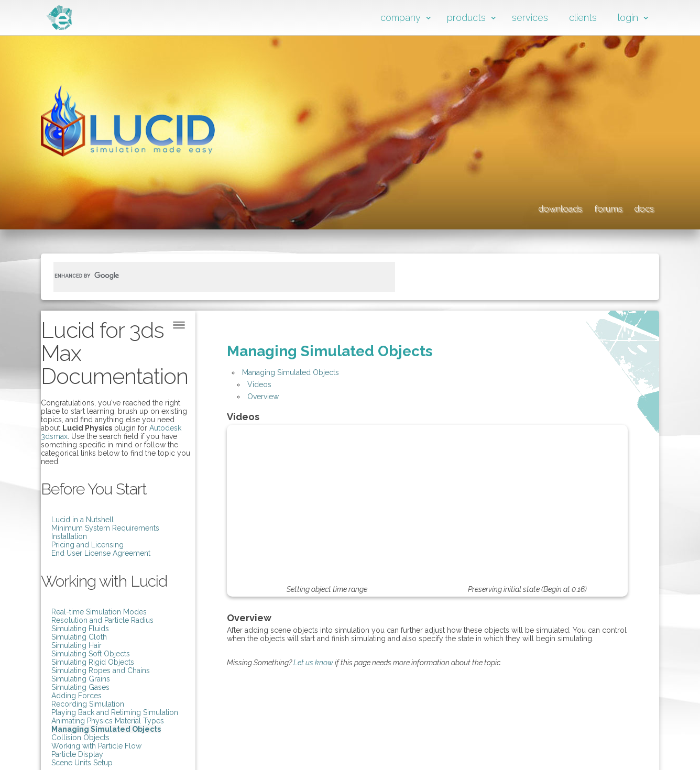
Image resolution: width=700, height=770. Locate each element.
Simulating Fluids (80, 629)
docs (641, 207)
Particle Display (77, 754)
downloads (507, 207)
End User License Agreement (101, 553)
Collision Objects (80, 738)
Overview (263, 397)
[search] (212, 276)
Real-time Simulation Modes (99, 612)
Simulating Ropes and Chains (101, 670)
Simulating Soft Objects (91, 654)
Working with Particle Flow (96, 746)
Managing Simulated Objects (106, 729)
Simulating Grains (81, 679)
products (466, 18)
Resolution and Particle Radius (102, 620)
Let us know (313, 663)
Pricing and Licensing (87, 545)
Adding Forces (76, 696)
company (401, 18)
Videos (259, 384)
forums (582, 207)
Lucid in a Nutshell (83, 520)
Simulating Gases (80, 687)
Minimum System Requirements (105, 528)
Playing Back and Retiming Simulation (115, 712)
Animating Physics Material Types (108, 721)
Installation (69, 536)
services (530, 18)
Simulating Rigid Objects (93, 662)
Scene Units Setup (82, 763)
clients (583, 18)
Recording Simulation (88, 704)
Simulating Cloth (79, 637)
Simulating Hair (76, 645)
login (628, 18)
